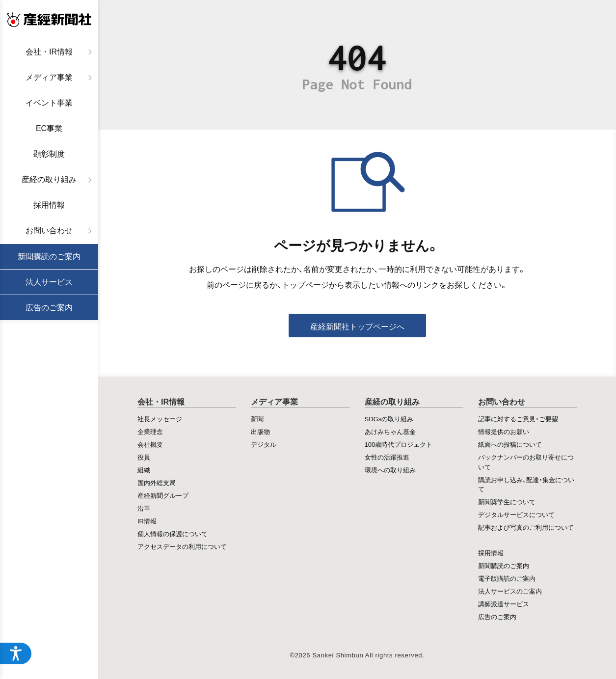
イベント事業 (49, 103)
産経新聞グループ (163, 495)
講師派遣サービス (504, 604)
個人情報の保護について (173, 533)
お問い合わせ (49, 231)
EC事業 (49, 128)
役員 (144, 457)
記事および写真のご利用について (526, 527)
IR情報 (147, 521)
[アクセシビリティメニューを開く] (16, 653)
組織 (144, 470)
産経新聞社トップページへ (357, 326)
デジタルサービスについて (516, 514)
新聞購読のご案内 (49, 257)
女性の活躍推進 (387, 457)
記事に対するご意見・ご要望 (518, 419)
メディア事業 (49, 77)
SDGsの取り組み (389, 419)
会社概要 (150, 444)
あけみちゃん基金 (390, 431)
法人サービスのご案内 (510, 591)
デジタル (264, 444)
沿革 (144, 508)
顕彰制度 (49, 154)
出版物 (260, 431)
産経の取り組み (49, 179)
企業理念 (150, 431)
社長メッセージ (160, 419)
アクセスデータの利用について (182, 546)
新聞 (257, 419)
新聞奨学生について (507, 502)
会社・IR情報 (49, 52)
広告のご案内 (49, 308)
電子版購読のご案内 (507, 578)
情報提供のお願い (504, 431)
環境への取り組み (390, 470)
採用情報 (49, 205)
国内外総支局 (157, 482)
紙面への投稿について (510, 444)
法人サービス (49, 282)
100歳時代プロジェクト (399, 444)
